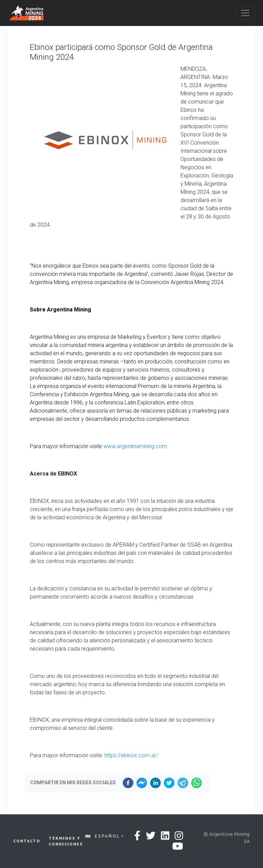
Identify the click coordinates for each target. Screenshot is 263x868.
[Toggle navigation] (245, 13)
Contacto (27, 841)
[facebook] (128, 783)
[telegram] (183, 783)
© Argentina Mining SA (227, 838)
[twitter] (169, 783)
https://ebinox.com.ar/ (131, 755)
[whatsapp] (197, 783)
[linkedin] (155, 783)
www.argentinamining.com (135, 446)
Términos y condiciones (66, 841)
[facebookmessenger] (142, 783)
